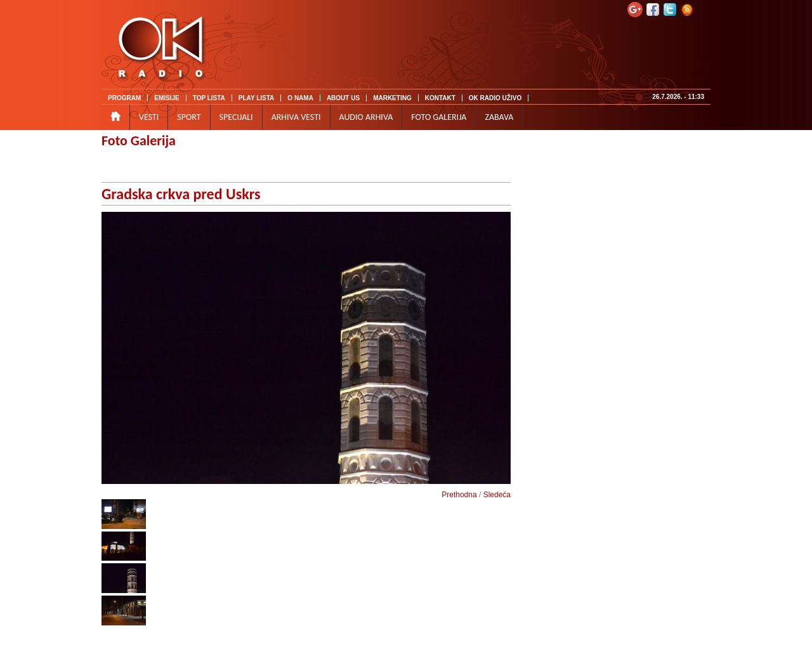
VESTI (149, 117)
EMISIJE (167, 98)
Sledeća (497, 495)
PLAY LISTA (257, 98)
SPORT (189, 117)
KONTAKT (440, 98)
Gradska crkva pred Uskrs (181, 194)
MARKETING (392, 98)
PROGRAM (124, 98)
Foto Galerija (139, 140)
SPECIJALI (236, 117)
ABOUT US (343, 98)
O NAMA (300, 98)
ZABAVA (499, 117)
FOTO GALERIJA (439, 117)
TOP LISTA (209, 98)
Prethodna (459, 495)
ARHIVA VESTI (296, 117)
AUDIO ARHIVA (366, 117)
